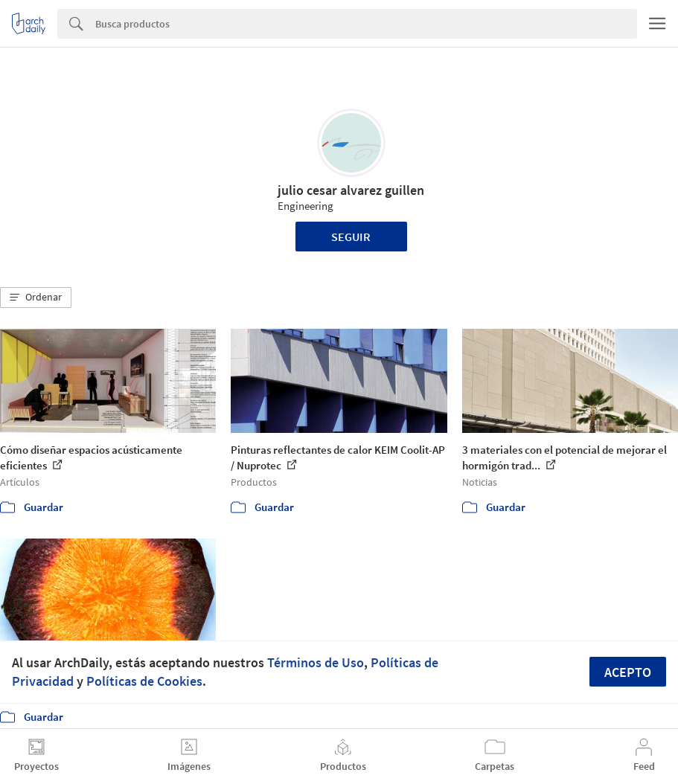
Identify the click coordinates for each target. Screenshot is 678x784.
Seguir (351, 237)
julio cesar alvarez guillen (351, 190)
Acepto (628, 672)
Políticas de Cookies (144, 681)
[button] (36, 298)
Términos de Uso (316, 662)
